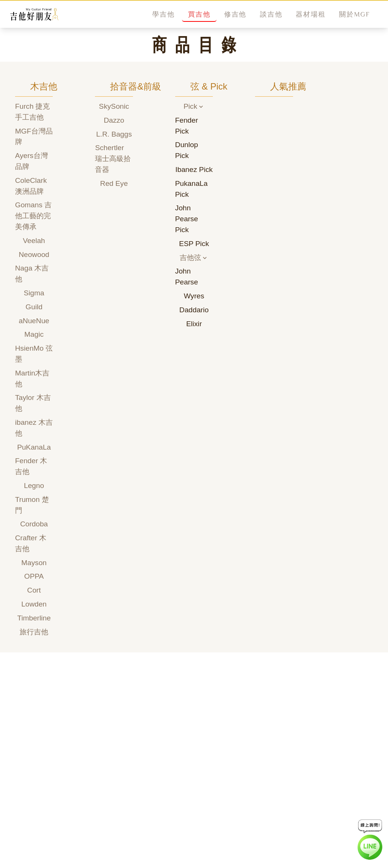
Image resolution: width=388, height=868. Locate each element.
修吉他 (235, 14)
